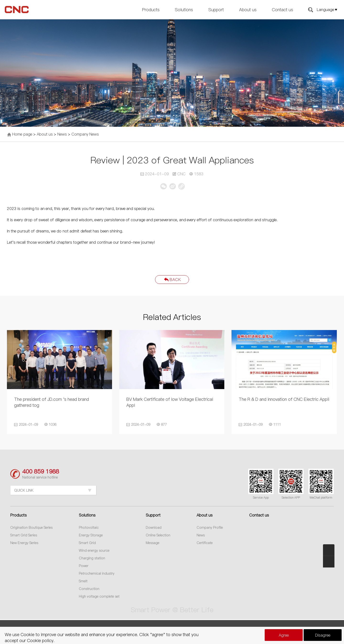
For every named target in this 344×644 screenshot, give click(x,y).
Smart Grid (87, 543)
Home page (22, 134)
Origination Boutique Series (31, 528)
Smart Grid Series (24, 535)
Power (84, 566)
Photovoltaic (89, 528)
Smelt (83, 581)
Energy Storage (91, 535)
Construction (89, 589)
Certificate (205, 543)
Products (151, 9)
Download (154, 528)
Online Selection (158, 535)
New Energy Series (24, 543)
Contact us (282, 9)
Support (216, 9)
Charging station (92, 558)
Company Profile (210, 528)
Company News (85, 134)
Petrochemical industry (97, 573)
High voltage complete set (99, 596)
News (62, 134)
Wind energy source (94, 550)
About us (248, 9)
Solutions (184, 9)
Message (153, 543)
